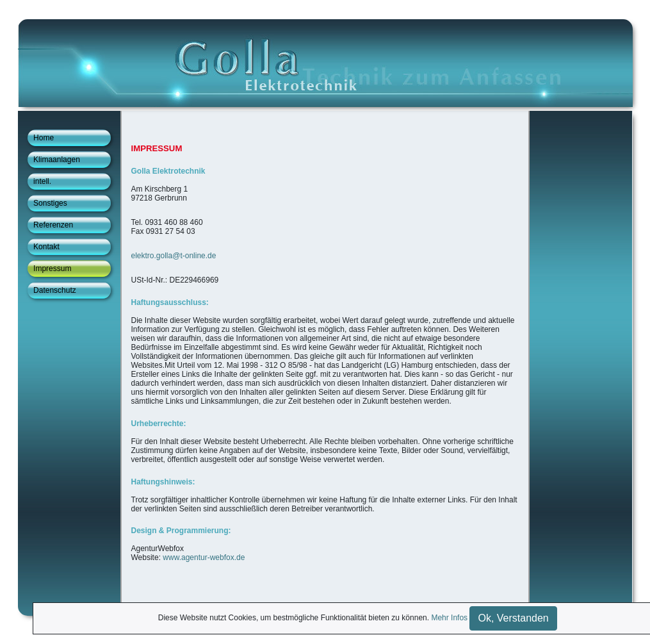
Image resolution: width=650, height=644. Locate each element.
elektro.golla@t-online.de (174, 256)
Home (44, 138)
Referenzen (53, 225)
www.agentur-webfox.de (204, 557)
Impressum (52, 268)
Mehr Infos (449, 618)
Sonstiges (50, 203)
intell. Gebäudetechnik (61, 183)
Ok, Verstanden (513, 618)
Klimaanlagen (57, 160)
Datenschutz (55, 290)
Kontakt (46, 247)
